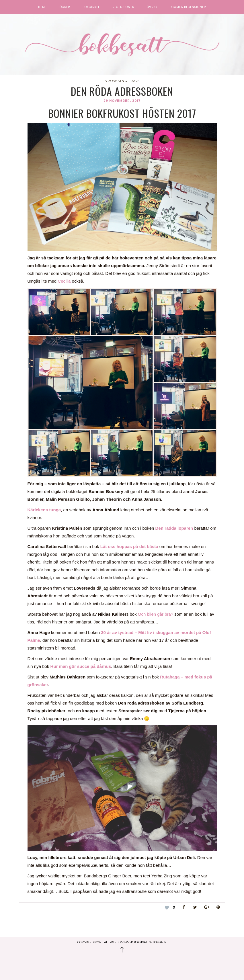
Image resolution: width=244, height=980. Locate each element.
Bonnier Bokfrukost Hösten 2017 (122, 113)
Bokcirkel (91, 7)
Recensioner (123, 7)
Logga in (160, 942)
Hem (42, 7)
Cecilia (65, 281)
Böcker (64, 7)
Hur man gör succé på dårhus (81, 666)
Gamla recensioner (189, 7)
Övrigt (153, 7)
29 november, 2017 (122, 101)
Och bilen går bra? (156, 614)
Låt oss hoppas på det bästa (129, 546)
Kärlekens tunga (44, 510)
